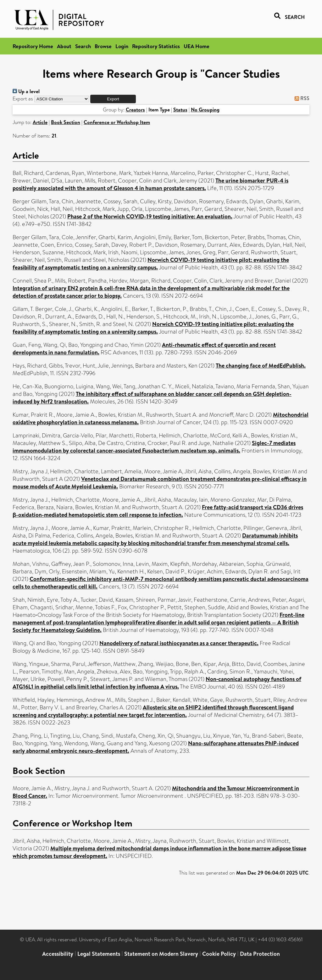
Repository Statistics (156, 46)
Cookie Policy (219, 954)
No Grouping (205, 110)
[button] (113, 99)
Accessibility (58, 954)
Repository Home (33, 46)
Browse (103, 46)
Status (180, 110)
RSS (301, 98)
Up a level (26, 91)
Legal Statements (99, 954)
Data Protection (260, 954)
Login (122, 46)
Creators (135, 110)
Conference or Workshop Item (117, 122)
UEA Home (197, 46)
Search (83, 46)
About (64, 46)
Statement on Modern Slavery (161, 954)
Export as (23, 99)
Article (40, 122)
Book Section (66, 122)
